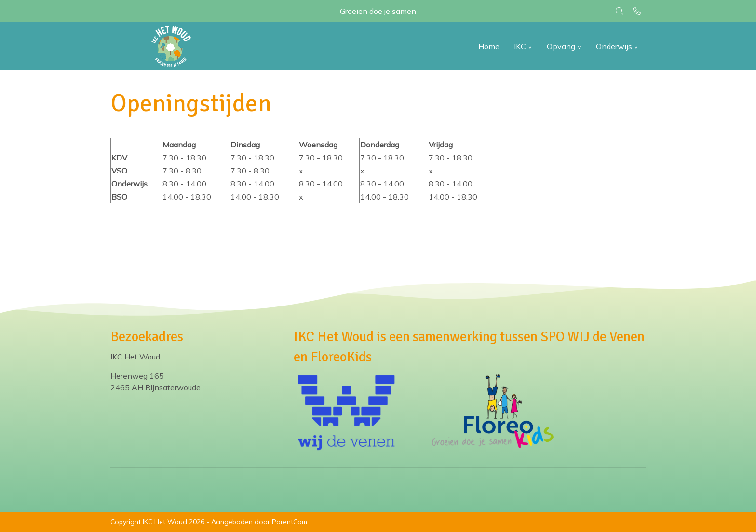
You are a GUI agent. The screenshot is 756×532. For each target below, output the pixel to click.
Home (489, 46)
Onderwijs (614, 46)
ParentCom (290, 522)
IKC (520, 46)
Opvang (561, 46)
